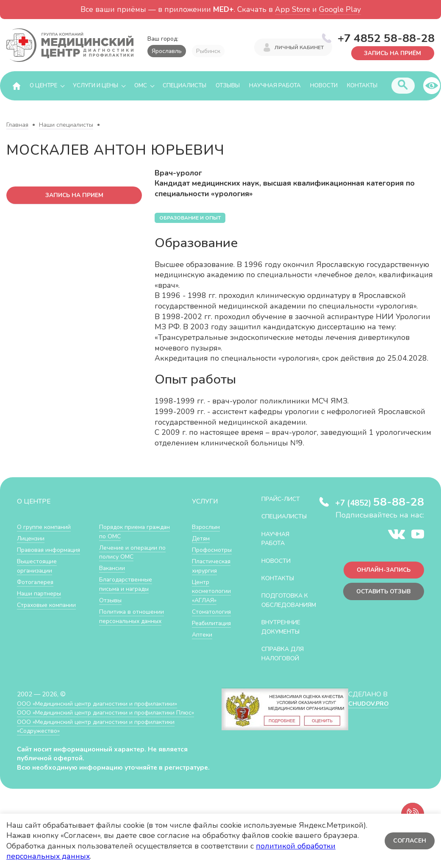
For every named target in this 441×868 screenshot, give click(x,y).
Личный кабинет (299, 48)
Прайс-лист (283, 499)
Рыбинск (208, 51)
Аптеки (203, 635)
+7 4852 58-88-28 (386, 38)
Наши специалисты (66, 125)
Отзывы (228, 86)
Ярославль (167, 51)
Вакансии (113, 568)
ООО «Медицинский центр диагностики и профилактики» (103, 713)
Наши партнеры (41, 594)
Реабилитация (213, 623)
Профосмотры (214, 550)
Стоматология (213, 612)
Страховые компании (49, 605)
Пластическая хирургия (213, 566)
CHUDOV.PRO (368, 713)
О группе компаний (45, 527)
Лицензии (32, 538)
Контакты (362, 86)
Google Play (340, 9)
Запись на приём (390, 53)
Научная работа (275, 86)
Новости (324, 86)
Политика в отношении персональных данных (133, 616)
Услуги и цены (96, 86)
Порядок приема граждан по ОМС (125, 532)
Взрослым (207, 527)
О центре (43, 86)
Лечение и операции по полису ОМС (135, 552)
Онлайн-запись (381, 571)
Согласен (409, 841)
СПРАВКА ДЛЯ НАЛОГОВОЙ (285, 663)
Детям (202, 538)
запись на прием (74, 196)
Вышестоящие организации (39, 566)
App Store (293, 9)
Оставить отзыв (381, 594)
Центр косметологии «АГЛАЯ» (212, 591)
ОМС (141, 86)
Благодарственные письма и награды (128, 584)
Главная (17, 125)
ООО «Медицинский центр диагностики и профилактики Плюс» (112, 722)
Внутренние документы (284, 636)
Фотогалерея (37, 582)
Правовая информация (51, 550)
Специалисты (184, 86)
